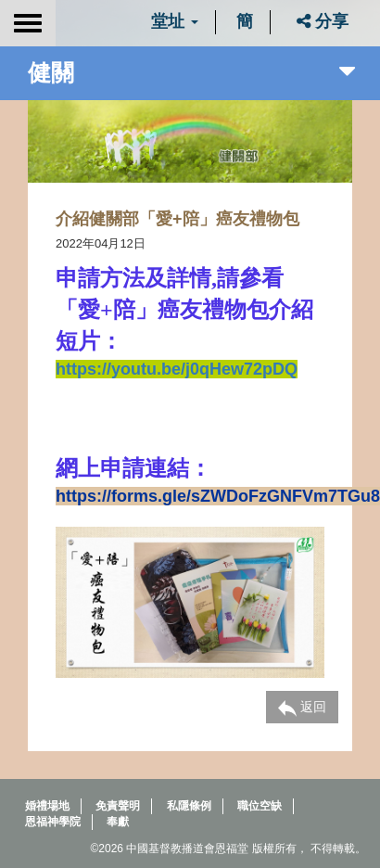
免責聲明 (118, 806)
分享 (323, 21)
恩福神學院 (53, 822)
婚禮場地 (47, 806)
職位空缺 (260, 806)
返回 (302, 708)
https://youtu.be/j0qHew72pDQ (177, 369)
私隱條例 (189, 806)
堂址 (175, 21)
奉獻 (118, 822)
